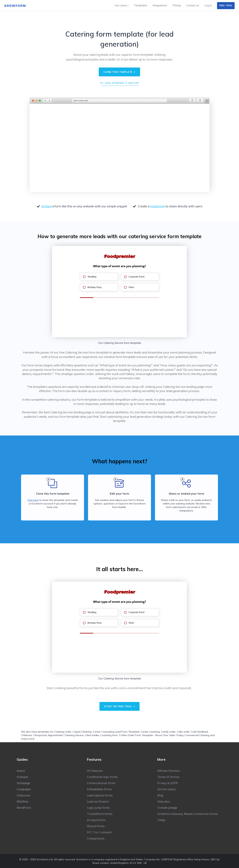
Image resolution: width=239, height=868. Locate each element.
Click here (33, 500)
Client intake (92, 735)
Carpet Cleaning (82, 732)
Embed (46, 206)
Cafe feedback (200, 732)
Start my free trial (120, 706)
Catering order (63, 732)
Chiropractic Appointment (48, 735)
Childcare (27, 735)
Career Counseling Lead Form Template (116, 732)
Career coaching (150, 732)
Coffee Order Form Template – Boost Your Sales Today (151, 735)
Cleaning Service (74, 735)
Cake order (183, 732)
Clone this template (119, 72)
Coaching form (109, 735)
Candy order (168, 732)
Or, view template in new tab (119, 83)
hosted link (157, 206)
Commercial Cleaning (197, 735)
